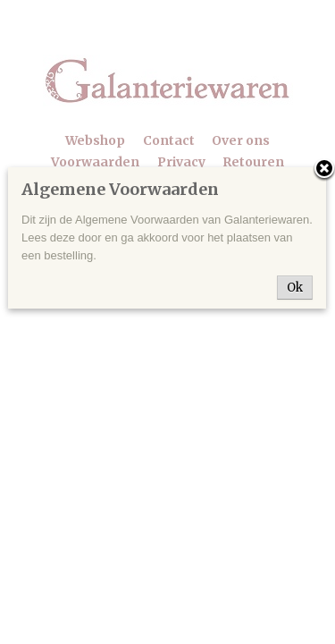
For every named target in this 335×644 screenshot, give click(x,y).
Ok (295, 288)
